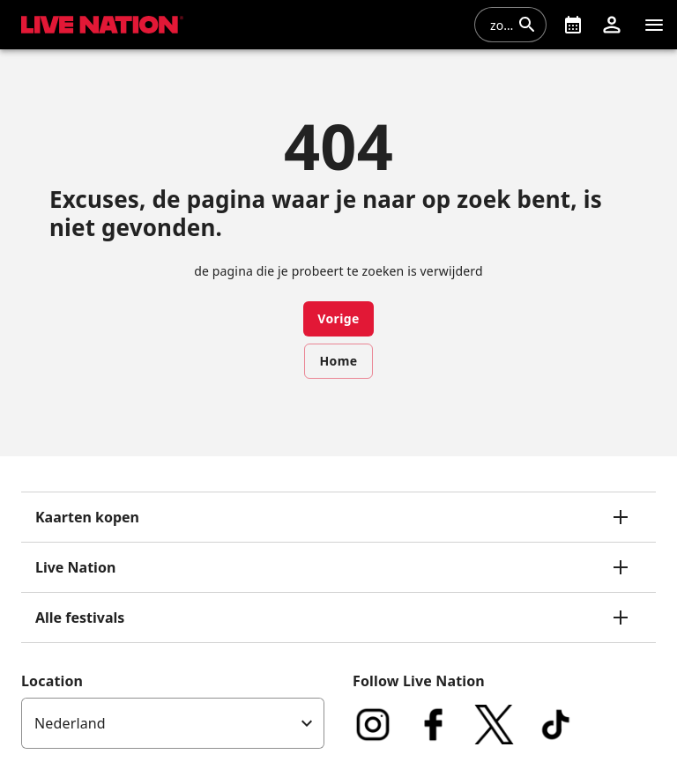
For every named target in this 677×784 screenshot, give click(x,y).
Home (338, 361)
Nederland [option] (70, 723)
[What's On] (573, 25)
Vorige (338, 318)
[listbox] (173, 723)
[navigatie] (654, 25)
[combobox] (500, 25)
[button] (612, 25)
